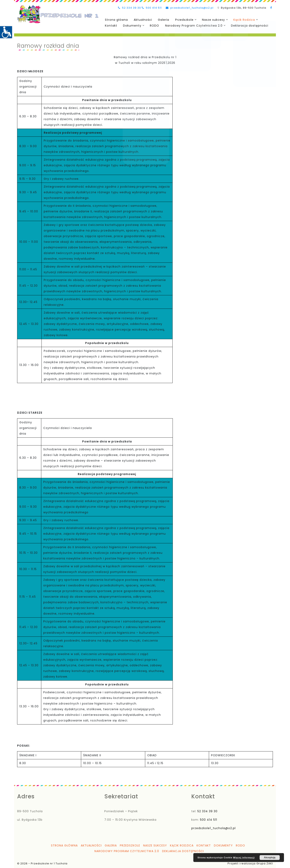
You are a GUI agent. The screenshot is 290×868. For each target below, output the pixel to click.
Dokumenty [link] (131, 25)
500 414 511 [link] (152, 8)
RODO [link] (153, 25)
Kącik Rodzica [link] (240, 20)
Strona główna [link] (116, 20)
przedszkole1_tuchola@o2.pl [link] (190, 8)
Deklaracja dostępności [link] (246, 25)
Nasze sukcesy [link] (210, 20)
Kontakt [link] (110, 25)
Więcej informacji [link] (244, 858)
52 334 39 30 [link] (129, 8)
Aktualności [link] (141, 20)
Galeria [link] (161, 20)
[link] (6, 32)
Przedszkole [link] (181, 20)
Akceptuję (270, 858)
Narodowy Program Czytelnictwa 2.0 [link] (191, 25)
